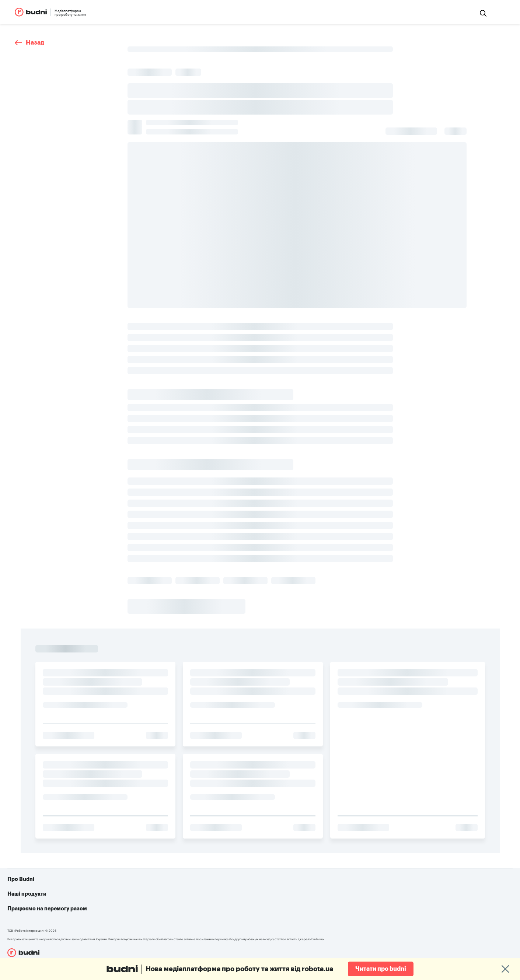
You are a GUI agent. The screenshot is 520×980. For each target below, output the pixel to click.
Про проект (36, 898)
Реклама (33, 909)
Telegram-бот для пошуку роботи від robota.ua (323, 909)
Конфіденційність (44, 920)
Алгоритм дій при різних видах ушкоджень (318, 920)
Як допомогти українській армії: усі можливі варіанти (332, 898)
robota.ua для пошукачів (162, 898)
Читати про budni (381, 969)
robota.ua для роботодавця (165, 909)
